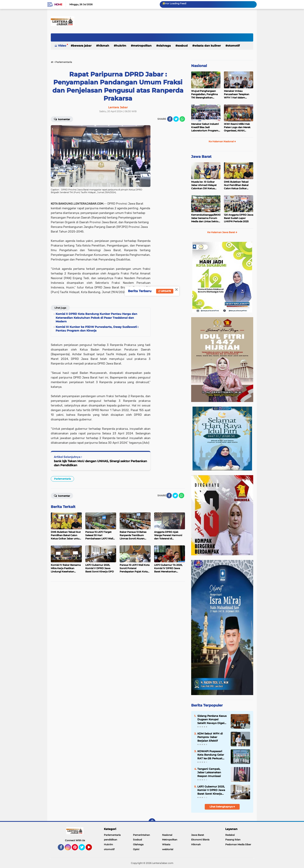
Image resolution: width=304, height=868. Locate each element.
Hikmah (104, 46)
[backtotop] (152, 822)
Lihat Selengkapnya (222, 807)
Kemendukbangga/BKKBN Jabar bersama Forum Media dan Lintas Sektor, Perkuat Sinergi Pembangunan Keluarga (206, 218)
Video (62, 46)
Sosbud (183, 46)
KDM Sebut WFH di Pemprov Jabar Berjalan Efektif (210, 737)
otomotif (234, 46)
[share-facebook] (170, 119)
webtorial (168, 849)
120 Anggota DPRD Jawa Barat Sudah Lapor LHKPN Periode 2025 (239, 218)
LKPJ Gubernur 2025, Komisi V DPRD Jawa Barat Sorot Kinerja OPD (211, 790)
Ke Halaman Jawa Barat (222, 232)
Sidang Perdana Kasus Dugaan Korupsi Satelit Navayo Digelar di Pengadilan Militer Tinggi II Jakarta (212, 720)
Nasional (199, 66)
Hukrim (121, 46)
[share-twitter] (176, 119)
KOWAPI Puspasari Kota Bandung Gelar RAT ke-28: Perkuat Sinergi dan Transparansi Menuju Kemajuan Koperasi (211, 755)
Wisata (166, 844)
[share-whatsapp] (182, 119)
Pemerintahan (141, 835)
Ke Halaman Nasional (222, 141)
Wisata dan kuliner (208, 46)
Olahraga (165, 46)
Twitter (84, 849)
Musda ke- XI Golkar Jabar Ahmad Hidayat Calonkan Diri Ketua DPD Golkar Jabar (204, 185)
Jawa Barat (201, 157)
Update (165, 291)
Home (58, 4)
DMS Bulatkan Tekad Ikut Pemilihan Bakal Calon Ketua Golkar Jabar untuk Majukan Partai (236, 185)
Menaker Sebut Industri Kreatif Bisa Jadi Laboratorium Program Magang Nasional (205, 127)
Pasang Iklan (233, 840)
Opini (136, 849)
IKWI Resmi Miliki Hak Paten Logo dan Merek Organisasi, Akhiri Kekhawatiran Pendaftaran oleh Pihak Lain (238, 127)
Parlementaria (62, 479)
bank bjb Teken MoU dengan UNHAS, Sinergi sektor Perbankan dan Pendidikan (100, 463)
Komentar (62, 119)
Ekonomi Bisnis (200, 840)
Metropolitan (142, 46)
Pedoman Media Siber (238, 844)
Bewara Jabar (82, 46)
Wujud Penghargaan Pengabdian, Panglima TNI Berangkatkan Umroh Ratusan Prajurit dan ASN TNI (205, 94)
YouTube (92, 849)
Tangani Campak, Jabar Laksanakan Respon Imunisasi (209, 772)
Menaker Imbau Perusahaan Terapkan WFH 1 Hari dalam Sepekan (237, 94)
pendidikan (111, 840)
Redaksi (230, 835)
